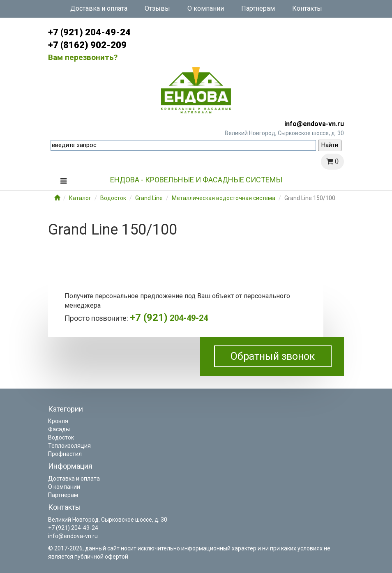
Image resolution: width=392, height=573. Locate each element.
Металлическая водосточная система (224, 198)
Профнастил (65, 454)
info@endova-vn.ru (314, 124)
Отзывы (157, 8)
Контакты (307, 8)
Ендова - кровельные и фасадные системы (196, 180)
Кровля (58, 421)
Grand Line (149, 198)
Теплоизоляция (69, 446)
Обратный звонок (273, 356)
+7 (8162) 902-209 (87, 45)
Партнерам (258, 8)
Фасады (59, 429)
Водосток (113, 198)
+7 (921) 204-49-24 (89, 32)
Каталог (80, 198)
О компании (206, 8)
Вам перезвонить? (83, 57)
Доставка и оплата (99, 8)
